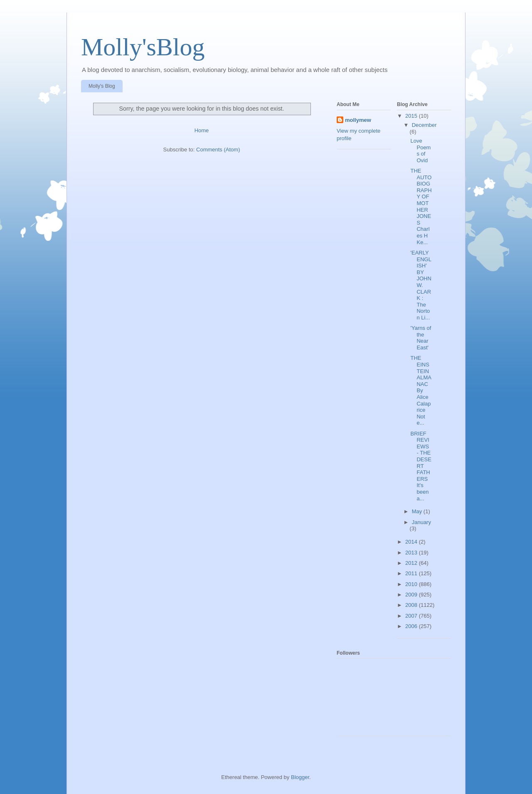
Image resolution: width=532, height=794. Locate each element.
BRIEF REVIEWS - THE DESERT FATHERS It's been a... (421, 466)
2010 (412, 584)
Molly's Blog (102, 86)
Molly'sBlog (143, 47)
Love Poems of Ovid (420, 151)
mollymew (358, 120)
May (418, 511)
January (421, 522)
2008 (412, 605)
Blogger (300, 777)
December (424, 125)
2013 (412, 553)
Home (202, 130)
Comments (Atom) (218, 150)
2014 (412, 542)
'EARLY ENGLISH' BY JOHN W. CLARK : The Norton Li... (421, 285)
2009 (412, 595)
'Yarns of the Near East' (421, 338)
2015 (412, 116)
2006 (412, 626)
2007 (412, 616)
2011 (412, 573)
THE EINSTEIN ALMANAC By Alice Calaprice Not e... (421, 390)
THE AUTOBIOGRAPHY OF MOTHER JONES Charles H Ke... (421, 207)
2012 (412, 563)
